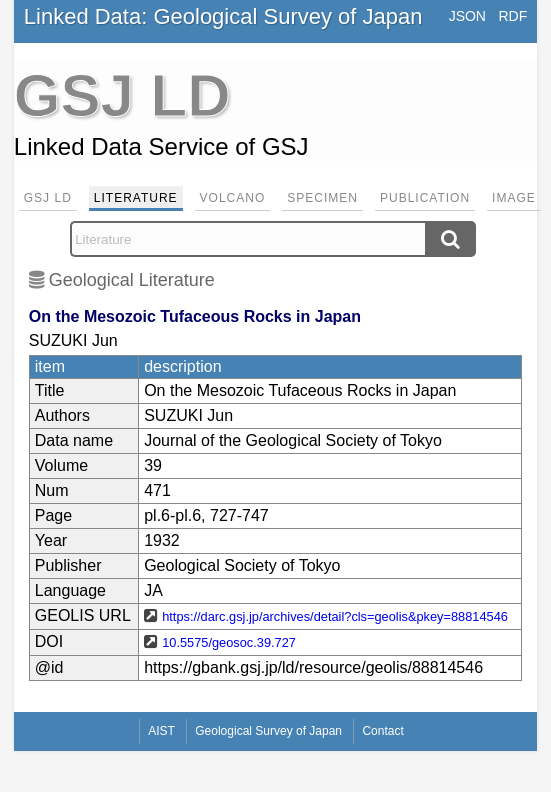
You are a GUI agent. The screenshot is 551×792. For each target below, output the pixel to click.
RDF (512, 16)
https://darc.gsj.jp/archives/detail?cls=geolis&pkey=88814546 (335, 616)
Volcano (233, 198)
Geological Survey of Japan (268, 731)
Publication (425, 198)
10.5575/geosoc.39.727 (229, 642)
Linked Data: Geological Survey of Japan (223, 16)
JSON (467, 16)
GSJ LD (48, 198)
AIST (161, 731)
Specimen (322, 198)
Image (514, 198)
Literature (136, 198)
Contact (382, 731)
